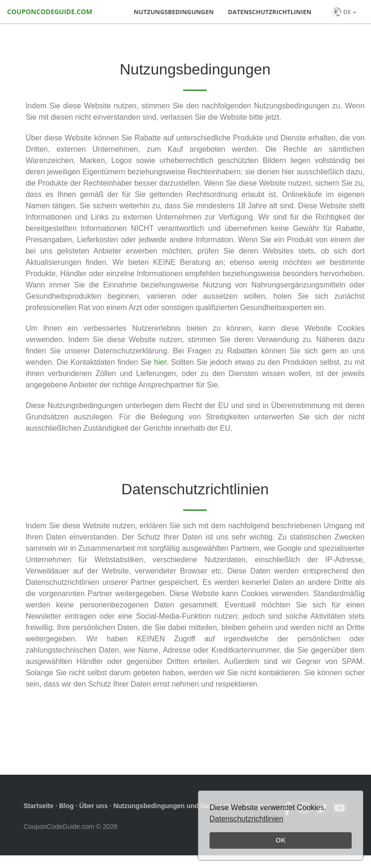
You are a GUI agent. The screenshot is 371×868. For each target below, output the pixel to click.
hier (160, 362)
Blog (66, 806)
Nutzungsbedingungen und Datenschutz (177, 806)
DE (344, 12)
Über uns (93, 806)
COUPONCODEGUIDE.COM (50, 12)
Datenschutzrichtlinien (246, 819)
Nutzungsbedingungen (174, 12)
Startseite (39, 806)
